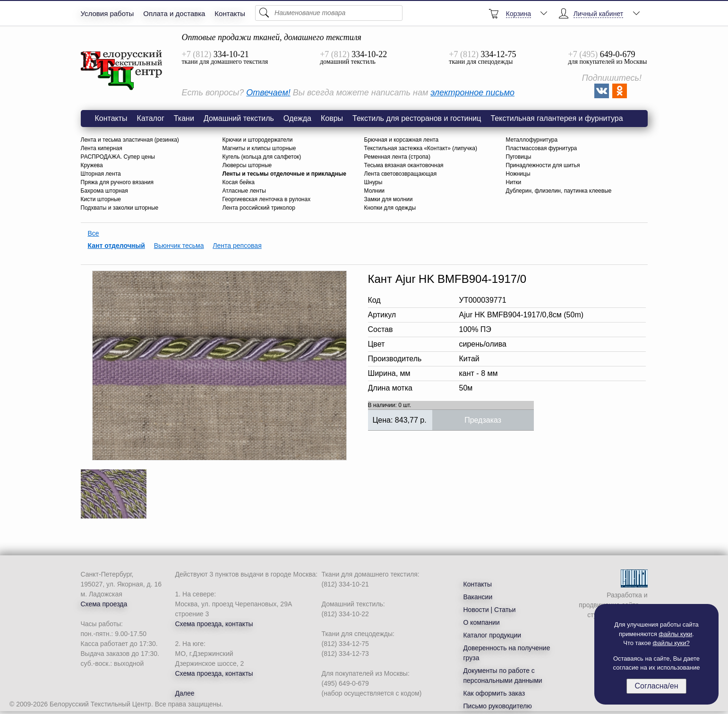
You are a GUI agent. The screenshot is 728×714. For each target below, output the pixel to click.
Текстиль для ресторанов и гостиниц (417, 118)
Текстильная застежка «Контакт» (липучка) (421, 148)
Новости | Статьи (490, 610)
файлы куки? (671, 643)
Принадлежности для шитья (543, 165)
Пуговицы (519, 157)
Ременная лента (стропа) (398, 157)
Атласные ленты (244, 191)
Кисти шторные (101, 199)
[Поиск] (329, 13)
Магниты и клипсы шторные (259, 148)
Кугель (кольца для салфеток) (262, 157)
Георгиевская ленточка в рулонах (267, 199)
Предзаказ (483, 420)
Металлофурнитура (532, 140)
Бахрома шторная (104, 191)
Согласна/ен (656, 686)
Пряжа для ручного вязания (117, 182)
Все (94, 233)
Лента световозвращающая (401, 174)
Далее (185, 693)
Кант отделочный (116, 246)
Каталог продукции (492, 635)
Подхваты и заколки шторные (120, 208)
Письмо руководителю (498, 706)
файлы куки (675, 634)
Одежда (297, 118)
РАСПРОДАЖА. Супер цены (118, 157)
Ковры (332, 118)
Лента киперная (102, 148)
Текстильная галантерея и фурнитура (557, 118)
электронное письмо (472, 93)
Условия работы (107, 13)
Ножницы (518, 174)
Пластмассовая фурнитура (542, 148)
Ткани (184, 118)
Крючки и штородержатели (258, 140)
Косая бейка (239, 182)
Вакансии (478, 597)
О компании (482, 622)
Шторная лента (101, 174)
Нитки (514, 182)
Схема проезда (104, 604)
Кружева (92, 165)
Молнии (375, 191)
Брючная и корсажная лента (402, 140)
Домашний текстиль (239, 118)
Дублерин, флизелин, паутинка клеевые (559, 191)
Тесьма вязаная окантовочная (404, 165)
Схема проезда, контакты (214, 624)
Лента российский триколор (259, 208)
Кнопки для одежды (390, 208)
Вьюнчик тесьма (179, 246)
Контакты (230, 13)
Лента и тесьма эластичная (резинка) (130, 140)
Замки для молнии (389, 199)
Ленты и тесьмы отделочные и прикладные (284, 174)
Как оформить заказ (494, 693)
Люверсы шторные (247, 165)
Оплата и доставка (174, 13)
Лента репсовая (237, 246)
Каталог (151, 118)
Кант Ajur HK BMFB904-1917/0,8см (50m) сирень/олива (122, 70)
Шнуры (373, 182)
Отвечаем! (268, 93)
